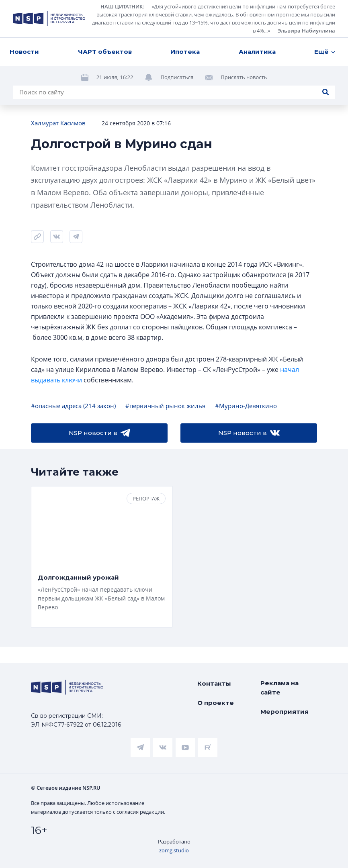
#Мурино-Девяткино (246, 406)
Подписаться (177, 77)
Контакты (214, 683)
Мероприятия (285, 712)
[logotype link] (49, 18)
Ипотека (185, 52)
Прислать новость (244, 77)
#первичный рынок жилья (165, 406)
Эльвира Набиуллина (306, 31)
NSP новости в (99, 433)
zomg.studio (174, 850)
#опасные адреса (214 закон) (73, 406)
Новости (24, 52)
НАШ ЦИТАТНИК (122, 6)
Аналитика (257, 52)
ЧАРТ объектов (105, 52)
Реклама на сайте (279, 688)
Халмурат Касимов (58, 123)
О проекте (216, 703)
